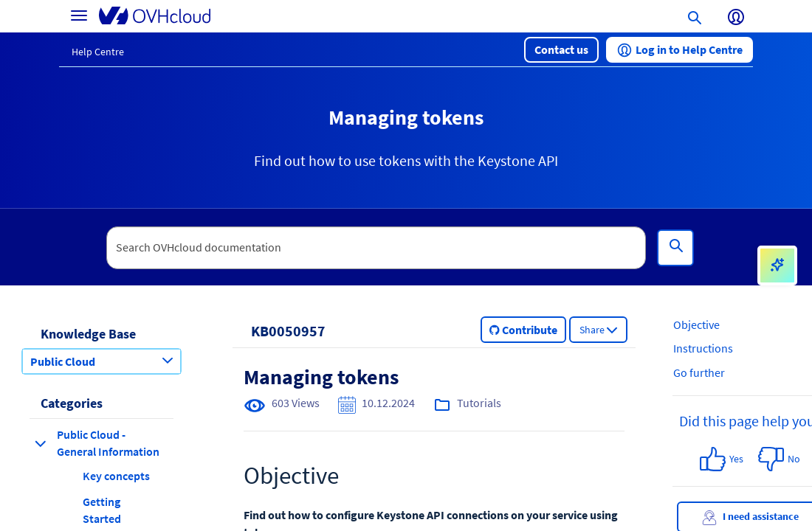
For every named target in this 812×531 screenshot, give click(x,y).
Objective (696, 324)
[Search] (675, 248)
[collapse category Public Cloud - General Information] (41, 443)
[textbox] (376, 248)
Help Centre (98, 52)
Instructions (703, 348)
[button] (561, 50)
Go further (699, 372)
